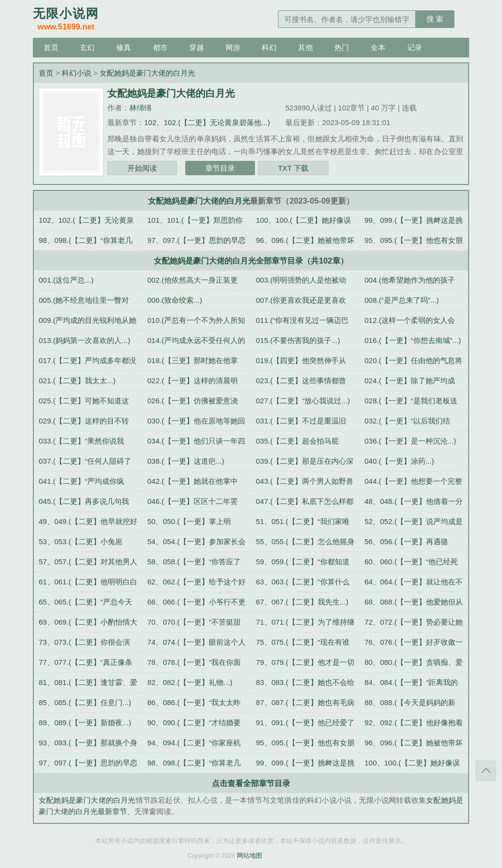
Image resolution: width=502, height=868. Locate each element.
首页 (51, 47)
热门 (342, 47)
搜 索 (435, 19)
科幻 (269, 47)
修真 (124, 47)
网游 (233, 47)
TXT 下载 (293, 168)
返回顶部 (486, 771)
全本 (378, 47)
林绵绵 (140, 108)
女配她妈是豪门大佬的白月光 (147, 73)
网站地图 (250, 856)
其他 (305, 47)
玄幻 (87, 47)
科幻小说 (76, 73)
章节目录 (220, 168)
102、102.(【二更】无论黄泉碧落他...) (207, 122)
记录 (415, 47)
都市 (160, 47)
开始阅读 (142, 168)
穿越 (197, 47)
